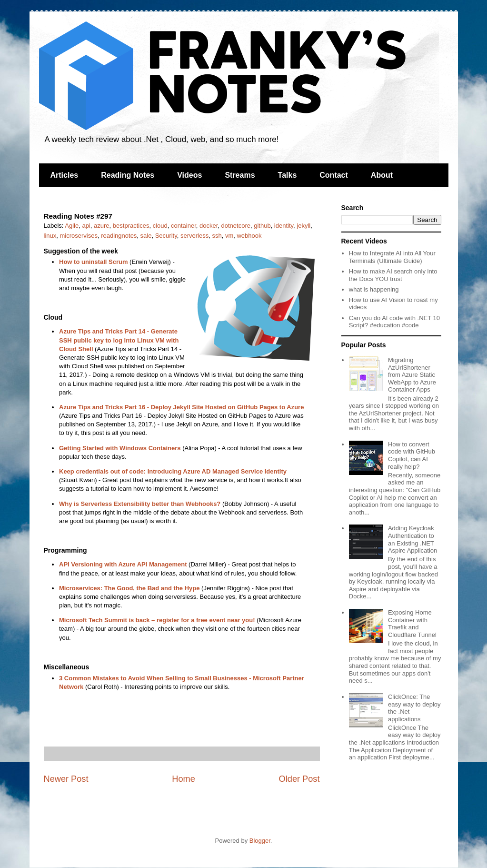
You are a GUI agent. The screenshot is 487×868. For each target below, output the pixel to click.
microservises (78, 236)
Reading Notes (128, 175)
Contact (334, 175)
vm (229, 236)
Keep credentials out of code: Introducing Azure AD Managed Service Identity (173, 471)
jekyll (303, 226)
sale (146, 236)
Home (184, 779)
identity (284, 226)
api (86, 226)
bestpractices (131, 226)
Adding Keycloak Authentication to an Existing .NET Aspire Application (412, 539)
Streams (240, 175)
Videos (189, 175)
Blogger (260, 841)
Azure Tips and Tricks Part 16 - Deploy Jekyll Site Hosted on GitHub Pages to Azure (181, 407)
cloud (160, 226)
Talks (288, 175)
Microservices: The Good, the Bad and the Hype (129, 588)
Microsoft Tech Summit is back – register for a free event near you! (157, 620)
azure (102, 226)
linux (50, 236)
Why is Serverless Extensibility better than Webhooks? (140, 504)
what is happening (374, 289)
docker (209, 226)
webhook (249, 236)
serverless (194, 236)
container (184, 226)
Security (166, 236)
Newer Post (66, 779)
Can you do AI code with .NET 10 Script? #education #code (394, 322)
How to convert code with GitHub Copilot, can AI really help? (412, 455)
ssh (217, 236)
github (262, 226)
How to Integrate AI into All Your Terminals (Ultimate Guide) (392, 257)
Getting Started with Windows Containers (120, 448)
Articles (65, 175)
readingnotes (119, 236)
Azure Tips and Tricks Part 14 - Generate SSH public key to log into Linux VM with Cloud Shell (119, 340)
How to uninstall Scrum (93, 262)
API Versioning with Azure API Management (123, 564)
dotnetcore (236, 226)
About (382, 175)
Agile (72, 226)
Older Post (299, 779)
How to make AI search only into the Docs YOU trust (393, 275)
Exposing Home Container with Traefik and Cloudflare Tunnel (412, 624)
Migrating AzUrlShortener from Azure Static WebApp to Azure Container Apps (412, 375)
